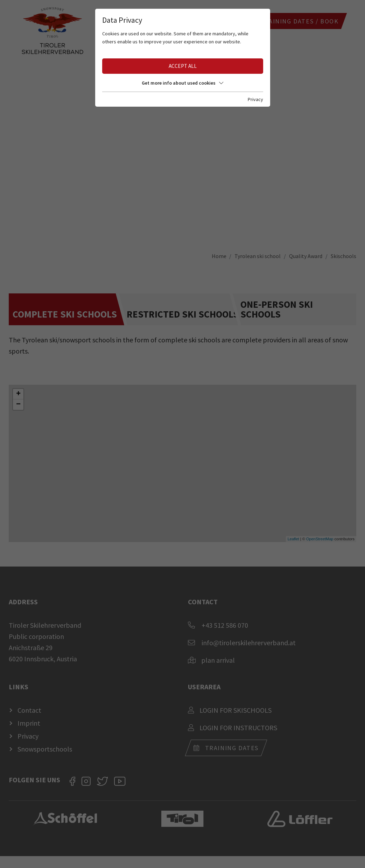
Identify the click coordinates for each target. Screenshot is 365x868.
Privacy (255, 99)
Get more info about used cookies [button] (182, 83)
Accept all (183, 66)
